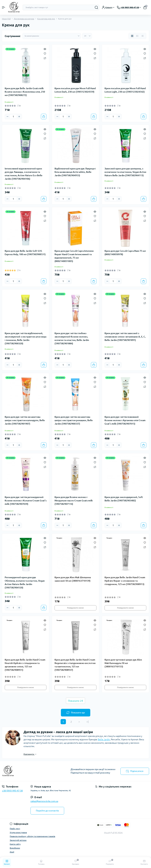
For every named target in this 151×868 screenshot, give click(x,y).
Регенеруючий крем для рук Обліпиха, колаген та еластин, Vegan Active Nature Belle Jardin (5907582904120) (25, 582)
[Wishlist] (45, 53)
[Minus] (7, 117)
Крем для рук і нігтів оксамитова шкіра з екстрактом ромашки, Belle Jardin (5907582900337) (74, 420)
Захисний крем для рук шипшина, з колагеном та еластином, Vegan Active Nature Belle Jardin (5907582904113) (125, 172)
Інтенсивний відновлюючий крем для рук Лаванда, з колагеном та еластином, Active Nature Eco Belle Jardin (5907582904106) (24, 174)
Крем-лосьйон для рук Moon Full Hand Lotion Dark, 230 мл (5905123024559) (75, 90)
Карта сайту (15, 844)
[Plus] (19, 117)
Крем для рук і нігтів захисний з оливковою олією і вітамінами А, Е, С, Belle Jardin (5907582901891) (125, 337)
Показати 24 (75, 701)
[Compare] (45, 58)
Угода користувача (18, 832)
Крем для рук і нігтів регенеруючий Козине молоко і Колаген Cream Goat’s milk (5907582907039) (26, 501)
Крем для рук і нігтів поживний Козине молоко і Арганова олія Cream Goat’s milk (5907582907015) (125, 420)
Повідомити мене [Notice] (75, 608)
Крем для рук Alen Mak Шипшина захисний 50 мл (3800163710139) (73, 579)
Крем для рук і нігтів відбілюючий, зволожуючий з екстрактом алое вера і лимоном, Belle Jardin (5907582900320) (25, 338)
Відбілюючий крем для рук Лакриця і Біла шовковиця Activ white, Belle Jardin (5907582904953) (75, 172)
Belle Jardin (104, 739)
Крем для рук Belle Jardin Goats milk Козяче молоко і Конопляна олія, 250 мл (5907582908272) (25, 92)
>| (87, 722)
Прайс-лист (15, 829)
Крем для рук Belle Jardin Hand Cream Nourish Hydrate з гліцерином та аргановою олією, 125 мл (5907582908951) (25, 665)
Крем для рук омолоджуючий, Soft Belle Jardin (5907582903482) (124, 499)
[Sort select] (52, 36)
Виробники (15, 848)
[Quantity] (13, 117)
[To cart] (44, 117)
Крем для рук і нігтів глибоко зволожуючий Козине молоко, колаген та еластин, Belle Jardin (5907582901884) (72, 338)
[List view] (137, 36)
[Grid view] (132, 36)
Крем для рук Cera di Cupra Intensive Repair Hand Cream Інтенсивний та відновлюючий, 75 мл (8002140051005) (74, 256)
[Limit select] (87, 36)
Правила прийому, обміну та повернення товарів (32, 836)
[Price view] (143, 36)
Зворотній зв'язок (18, 840)
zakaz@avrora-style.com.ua (44, 801)
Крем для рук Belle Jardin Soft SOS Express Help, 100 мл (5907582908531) (25, 253)
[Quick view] (45, 49)
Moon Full (6, 19)
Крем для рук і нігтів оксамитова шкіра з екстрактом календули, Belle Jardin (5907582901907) (25, 420)
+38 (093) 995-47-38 (12, 791)
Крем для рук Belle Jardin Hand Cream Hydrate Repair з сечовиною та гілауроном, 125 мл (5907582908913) (125, 581)
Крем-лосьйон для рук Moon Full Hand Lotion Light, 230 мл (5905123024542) (125, 90)
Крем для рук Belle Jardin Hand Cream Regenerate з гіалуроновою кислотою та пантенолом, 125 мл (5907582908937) (75, 665)
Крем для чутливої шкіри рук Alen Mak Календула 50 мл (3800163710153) (123, 663)
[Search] (96, 7)
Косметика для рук (46, 19)
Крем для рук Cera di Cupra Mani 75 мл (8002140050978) (125, 253)
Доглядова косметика (24, 19)
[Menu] (4, 7)
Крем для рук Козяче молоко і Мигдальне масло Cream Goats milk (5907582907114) (74, 501)
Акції (12, 852)
